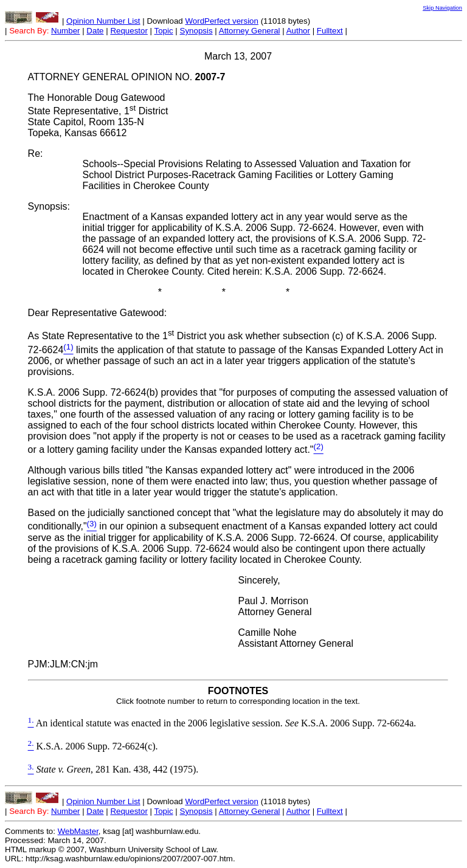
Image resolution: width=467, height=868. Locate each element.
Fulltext (330, 31)
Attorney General (250, 31)
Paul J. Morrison (274, 601)
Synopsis (196, 31)
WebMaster (78, 831)
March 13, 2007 (238, 56)
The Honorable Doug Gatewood (97, 98)
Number (65, 31)
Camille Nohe (268, 632)
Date (95, 31)
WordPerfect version (222, 21)
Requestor (129, 31)
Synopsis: (49, 206)
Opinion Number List (103, 21)
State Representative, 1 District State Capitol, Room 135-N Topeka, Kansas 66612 (98, 122)
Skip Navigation (442, 8)
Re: (36, 153)
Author (298, 31)
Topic (164, 31)
